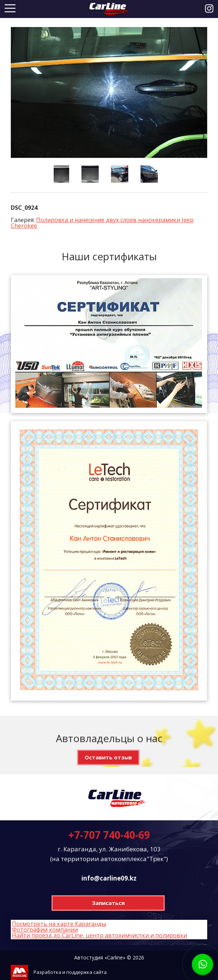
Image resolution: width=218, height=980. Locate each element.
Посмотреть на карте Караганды (59, 924)
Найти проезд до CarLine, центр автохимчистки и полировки (99, 935)
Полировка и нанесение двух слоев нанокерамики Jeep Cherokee (102, 223)
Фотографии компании (45, 930)
